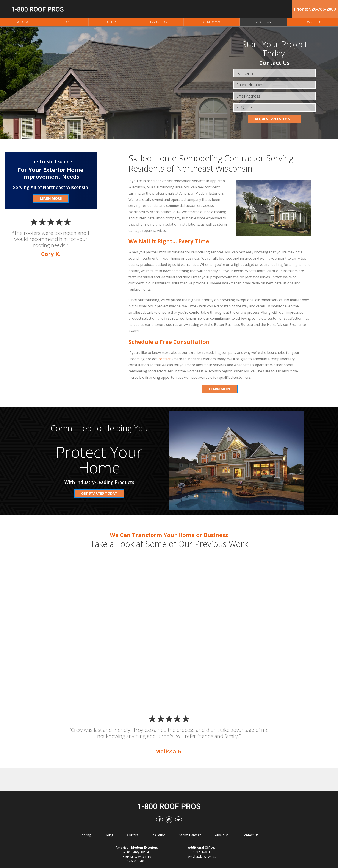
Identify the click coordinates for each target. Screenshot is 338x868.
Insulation (159, 22)
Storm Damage (212, 22)
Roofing (23, 22)
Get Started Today (99, 493)
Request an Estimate (275, 119)
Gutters (111, 22)
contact (165, 359)
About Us (263, 22)
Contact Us (313, 22)
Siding (67, 22)
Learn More (220, 389)
